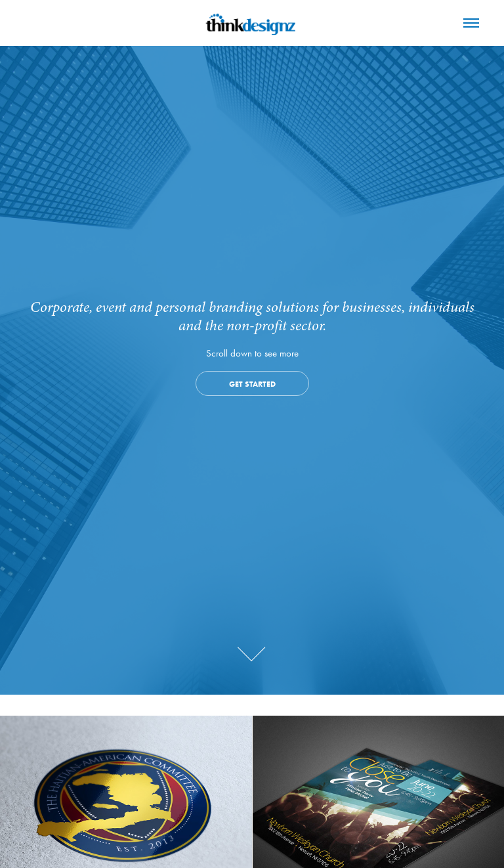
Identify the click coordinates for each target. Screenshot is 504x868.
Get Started (252, 384)
